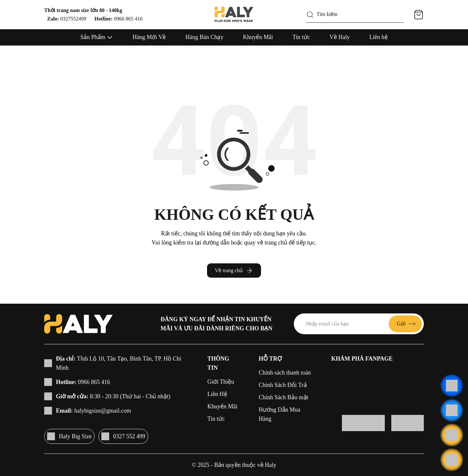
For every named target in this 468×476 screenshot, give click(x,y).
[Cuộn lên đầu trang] (452, 460)
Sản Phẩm (93, 37)
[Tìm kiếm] (310, 15)
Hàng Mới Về (149, 37)
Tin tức (301, 37)
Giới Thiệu (221, 382)
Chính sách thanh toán (285, 373)
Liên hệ (378, 37)
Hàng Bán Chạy (204, 37)
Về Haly (340, 37)
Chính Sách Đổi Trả (283, 385)
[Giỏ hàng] (419, 15)
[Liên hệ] (452, 386)
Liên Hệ (217, 394)
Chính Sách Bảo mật (284, 397)
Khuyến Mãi (258, 37)
